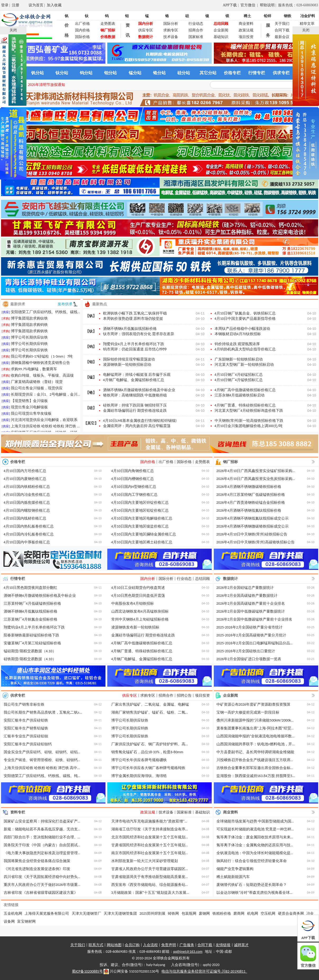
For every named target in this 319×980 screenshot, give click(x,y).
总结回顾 (202, 579)
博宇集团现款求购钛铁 (29, 321)
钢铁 (288, 16)
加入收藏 (54, 5)
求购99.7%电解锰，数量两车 (34, 371)
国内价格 (82, 30)
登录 (5, 5)
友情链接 (223, 945)
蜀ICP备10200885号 (87, 971)
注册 (16, 5)
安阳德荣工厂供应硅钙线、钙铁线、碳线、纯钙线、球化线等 (61, 314)
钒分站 (38, 73)
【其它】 (91, 423)
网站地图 (114, 945)
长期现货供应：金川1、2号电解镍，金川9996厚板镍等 (55, 397)
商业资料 (246, 24)
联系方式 (96, 945)
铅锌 (267, 16)
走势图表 (108, 24)
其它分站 (208, 73)
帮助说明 (267, 5)
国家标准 (196, 37)
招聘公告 (184, 695)
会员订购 (132, 945)
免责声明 (169, 945)
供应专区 (146, 30)
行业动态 (196, 24)
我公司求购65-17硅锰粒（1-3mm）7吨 (42, 359)
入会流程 (150, 945)
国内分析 (148, 579)
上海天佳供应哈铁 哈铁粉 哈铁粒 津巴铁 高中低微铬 (53, 429)
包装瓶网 (189, 914)
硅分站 (184, 73)
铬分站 (159, 73)
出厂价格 (82, 24)
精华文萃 (307, 24)
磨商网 (239, 914)
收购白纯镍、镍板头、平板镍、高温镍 (42, 378)
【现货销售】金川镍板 (29, 403)
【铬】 (91, 393)
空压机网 (268, 914)
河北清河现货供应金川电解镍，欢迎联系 (44, 422)
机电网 (253, 914)
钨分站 (86, 73)
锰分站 (135, 73)
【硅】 (91, 408)
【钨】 (91, 347)
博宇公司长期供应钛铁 (29, 340)
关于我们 (282, 24)
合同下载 (282, 30)
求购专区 (171, 30)
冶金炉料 (308, 16)
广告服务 (187, 945)
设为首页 (36, 5)
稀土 (247, 16)
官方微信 (248, 5)
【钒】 (91, 316)
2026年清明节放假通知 (47, 85)
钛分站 (62, 73)
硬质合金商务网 (291, 914)
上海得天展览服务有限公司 (47, 914)
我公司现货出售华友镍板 (31, 416)
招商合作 (196, 30)
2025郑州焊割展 (152, 914)
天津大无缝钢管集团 (120, 914)
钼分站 (110, 73)
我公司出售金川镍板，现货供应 (37, 390)
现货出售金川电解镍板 (29, 410)
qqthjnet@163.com (188, 952)
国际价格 (82, 37)
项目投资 (246, 37)
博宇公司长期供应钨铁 (29, 346)
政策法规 (246, 30)
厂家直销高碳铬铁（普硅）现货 (37, 384)
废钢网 (204, 914)
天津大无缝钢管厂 (86, 914)
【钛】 (91, 331)
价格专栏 (232, 73)
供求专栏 (281, 73)
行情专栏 (257, 73)
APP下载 (230, 5)
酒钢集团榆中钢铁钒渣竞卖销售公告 (40, 365)
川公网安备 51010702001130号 (131, 972)
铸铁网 (173, 914)
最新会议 (282, 37)
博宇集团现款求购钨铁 (29, 327)
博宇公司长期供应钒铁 (29, 352)
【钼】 (91, 362)
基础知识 (221, 37)
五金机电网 (13, 914)
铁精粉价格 (222, 914)
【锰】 (91, 377)
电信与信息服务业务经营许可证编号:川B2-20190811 (204, 971)
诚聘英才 (241, 945)
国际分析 (171, 24)
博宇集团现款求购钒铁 (29, 333)
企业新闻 (221, 30)
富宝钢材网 (26, 921)
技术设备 (171, 37)
